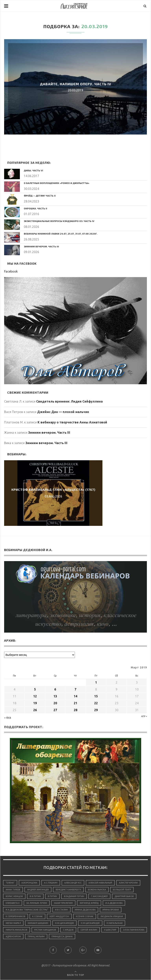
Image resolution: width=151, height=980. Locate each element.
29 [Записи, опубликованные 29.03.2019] (96, 710)
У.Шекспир (110, 930)
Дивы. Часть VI (33, 170)
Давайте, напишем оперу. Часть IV (76, 84)
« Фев (8, 718)
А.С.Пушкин (51, 883)
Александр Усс (73, 883)
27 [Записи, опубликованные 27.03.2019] (55, 710)
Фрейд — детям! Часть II (40, 196)
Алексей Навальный (100, 883)
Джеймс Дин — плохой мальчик (63, 412)
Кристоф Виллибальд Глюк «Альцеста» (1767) (53, 490)
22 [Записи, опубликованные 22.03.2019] (96, 703)
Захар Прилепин (63, 903)
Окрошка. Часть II (35, 208)
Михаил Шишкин (38, 923)
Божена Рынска (97, 890)
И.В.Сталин (61, 910)
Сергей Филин (89, 930)
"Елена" (10, 883)
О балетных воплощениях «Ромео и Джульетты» (57, 183)
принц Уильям (36, 937)
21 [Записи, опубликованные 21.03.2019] (75, 703)
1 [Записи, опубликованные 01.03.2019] (96, 682)
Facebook (11, 271)
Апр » (144, 716)
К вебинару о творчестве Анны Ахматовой (72, 422)
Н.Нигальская (115, 923)
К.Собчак (37, 916)
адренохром (13, 937)
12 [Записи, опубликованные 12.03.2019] (35, 696)
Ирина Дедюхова (85, 910)
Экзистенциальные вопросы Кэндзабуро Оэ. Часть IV (59, 221)
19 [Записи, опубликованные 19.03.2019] (35, 703)
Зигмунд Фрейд (89, 903)
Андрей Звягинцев (38, 890)
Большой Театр (122, 890)
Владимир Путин (74, 896)
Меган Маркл (13, 923)
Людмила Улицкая (112, 916)
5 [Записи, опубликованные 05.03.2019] (35, 689)
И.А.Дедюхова (114, 903)
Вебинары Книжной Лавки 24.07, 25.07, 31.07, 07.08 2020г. (61, 234)
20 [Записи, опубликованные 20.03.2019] (55, 703)
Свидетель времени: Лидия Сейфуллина (69, 401)
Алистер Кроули (128, 883)
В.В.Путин (35, 896)
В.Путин (52, 896)
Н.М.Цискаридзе (64, 923)
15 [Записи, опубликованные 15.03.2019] (96, 696)
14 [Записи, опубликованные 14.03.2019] (75, 696)
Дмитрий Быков (124, 896)
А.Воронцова (29, 883)
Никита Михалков (17, 930)
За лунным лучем (37, 903)
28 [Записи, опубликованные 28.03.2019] (75, 710)
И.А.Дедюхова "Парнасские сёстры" (27, 910)
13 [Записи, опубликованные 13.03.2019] (55, 696)
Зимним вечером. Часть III (41, 246)
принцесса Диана (62, 937)
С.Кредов (68, 930)
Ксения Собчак (85, 916)
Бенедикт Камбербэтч (68, 890)
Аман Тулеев (13, 890)
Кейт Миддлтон (59, 916)
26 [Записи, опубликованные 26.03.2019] (35, 710)
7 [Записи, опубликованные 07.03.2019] (75, 689)
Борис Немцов (14, 896)
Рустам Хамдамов (45, 930)
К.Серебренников (16, 916)
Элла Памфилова (134, 930)
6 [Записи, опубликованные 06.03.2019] (55, 689)
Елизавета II (13, 903)
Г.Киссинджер (99, 896)
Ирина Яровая (111, 910)
